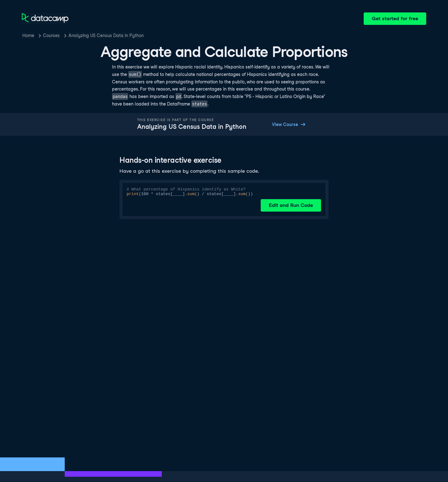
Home (28, 35)
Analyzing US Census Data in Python (106, 35)
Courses (51, 35)
